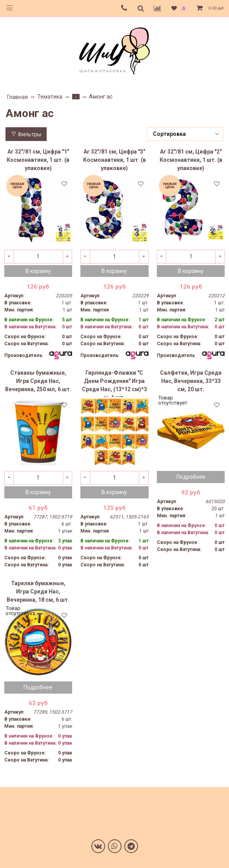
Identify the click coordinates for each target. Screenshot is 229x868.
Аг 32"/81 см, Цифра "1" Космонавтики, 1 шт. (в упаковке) (38, 160)
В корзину (38, 271)
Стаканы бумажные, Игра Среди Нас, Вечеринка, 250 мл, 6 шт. (38, 381)
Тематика (50, 97)
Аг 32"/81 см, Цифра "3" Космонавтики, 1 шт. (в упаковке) (114, 160)
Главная (17, 97)
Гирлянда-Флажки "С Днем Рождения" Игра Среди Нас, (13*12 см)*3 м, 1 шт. (114, 383)
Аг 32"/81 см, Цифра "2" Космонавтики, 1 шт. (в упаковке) (191, 160)
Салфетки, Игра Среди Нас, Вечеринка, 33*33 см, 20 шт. (191, 381)
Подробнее (191, 477)
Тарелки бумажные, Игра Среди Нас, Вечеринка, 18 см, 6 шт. (38, 591)
